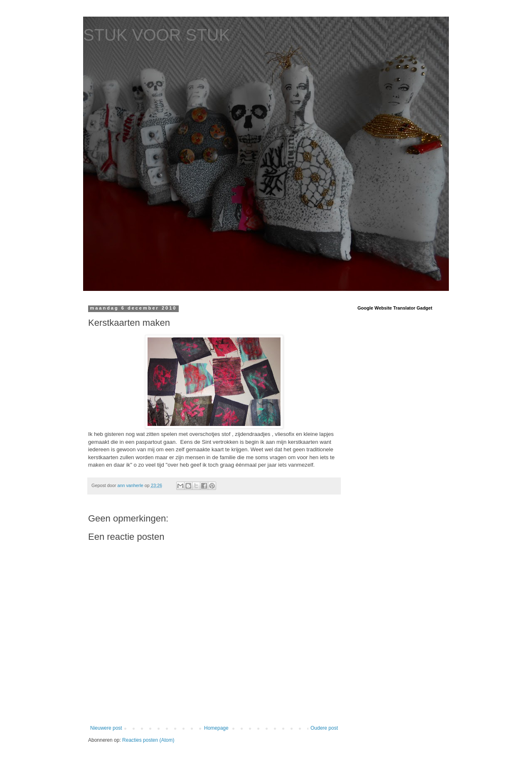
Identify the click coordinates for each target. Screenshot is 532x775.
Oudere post (324, 728)
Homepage (216, 728)
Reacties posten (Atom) (148, 740)
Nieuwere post (106, 728)
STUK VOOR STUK (156, 35)
